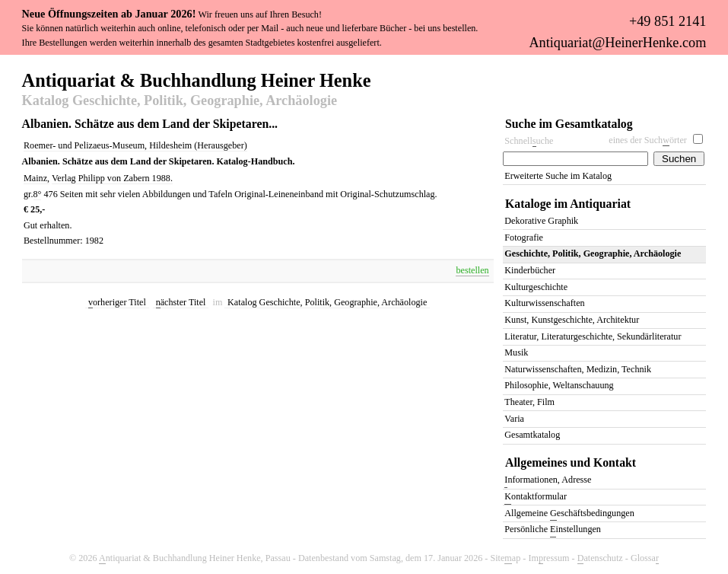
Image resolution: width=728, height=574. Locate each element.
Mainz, (37, 178)
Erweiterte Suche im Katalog (558, 176)
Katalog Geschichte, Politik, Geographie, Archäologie (180, 101)
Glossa (645, 558)
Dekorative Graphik (541, 221)
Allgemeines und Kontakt (571, 462)
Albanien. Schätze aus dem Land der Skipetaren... (150, 124)
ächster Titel (181, 303)
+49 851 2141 (668, 21)
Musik (516, 352)
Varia (514, 419)
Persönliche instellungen (553, 530)
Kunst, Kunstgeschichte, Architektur (572, 320)
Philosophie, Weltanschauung (559, 385)
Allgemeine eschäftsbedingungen (569, 514)
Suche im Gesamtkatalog (569, 124)
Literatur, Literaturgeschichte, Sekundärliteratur (593, 336)
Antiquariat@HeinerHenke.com (617, 43)
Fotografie (524, 238)
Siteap (505, 558)
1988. (162, 178)
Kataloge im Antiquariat (568, 204)
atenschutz (600, 558)
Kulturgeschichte (536, 287)
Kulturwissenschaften (544, 303)
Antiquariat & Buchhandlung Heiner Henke (197, 79)
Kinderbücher (530, 270)
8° (38, 194)
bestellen (472, 270)
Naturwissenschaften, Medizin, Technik (578, 369)
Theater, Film (529, 402)
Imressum (548, 558)
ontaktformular (536, 497)
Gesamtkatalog (532, 435)
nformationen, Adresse (548, 481)
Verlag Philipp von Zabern (102, 178)
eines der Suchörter (648, 140)
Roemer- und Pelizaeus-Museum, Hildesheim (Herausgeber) (135, 145)
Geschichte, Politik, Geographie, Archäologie (593, 254)
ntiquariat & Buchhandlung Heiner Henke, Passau (195, 558)
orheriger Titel (117, 303)
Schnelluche (529, 141)
